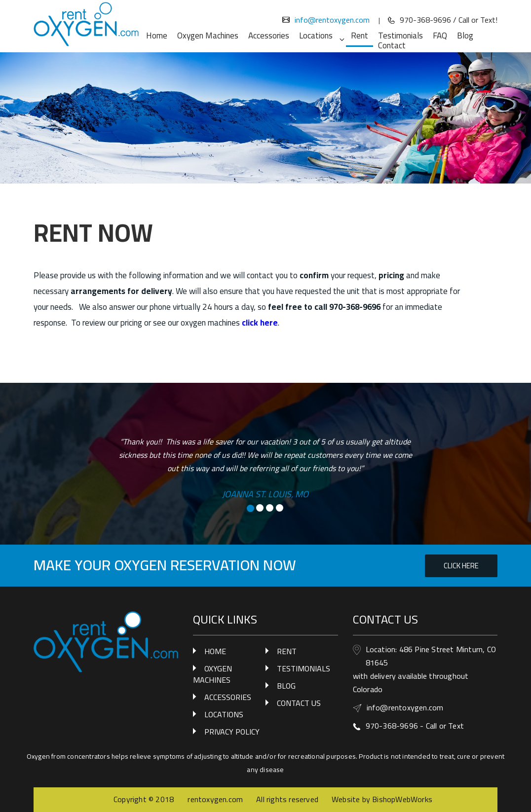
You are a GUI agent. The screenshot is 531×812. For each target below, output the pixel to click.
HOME (215, 651)
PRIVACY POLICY (232, 732)
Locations (321, 36)
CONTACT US (299, 703)
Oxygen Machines (208, 36)
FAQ (440, 36)
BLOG (286, 686)
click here (260, 323)
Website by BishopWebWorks (382, 799)
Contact (392, 45)
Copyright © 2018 (145, 799)
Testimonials (400, 36)
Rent (360, 37)
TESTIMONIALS (303, 668)
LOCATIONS (224, 714)
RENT (287, 651)
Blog (465, 36)
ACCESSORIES (228, 697)
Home (157, 36)
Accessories (269, 36)
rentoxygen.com (215, 799)
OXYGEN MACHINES (212, 674)
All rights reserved (287, 799)
